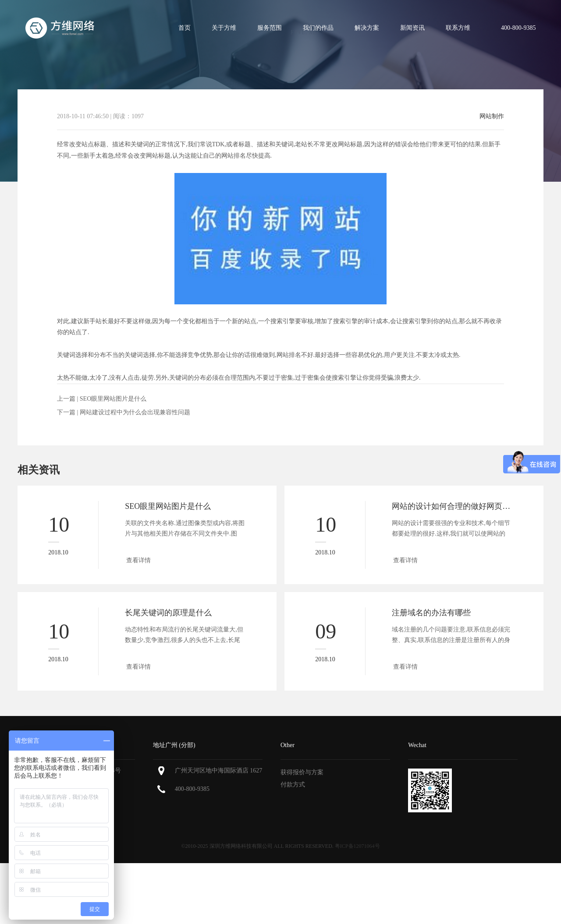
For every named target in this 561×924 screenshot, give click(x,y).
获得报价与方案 (302, 772)
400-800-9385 (192, 789)
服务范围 (270, 28)
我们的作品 (318, 28)
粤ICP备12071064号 (357, 846)
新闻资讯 (412, 28)
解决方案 (367, 28)
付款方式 (293, 785)
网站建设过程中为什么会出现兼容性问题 (135, 412)
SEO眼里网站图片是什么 (113, 399)
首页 (185, 28)
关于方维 (224, 28)
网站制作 (492, 116)
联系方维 (458, 28)
